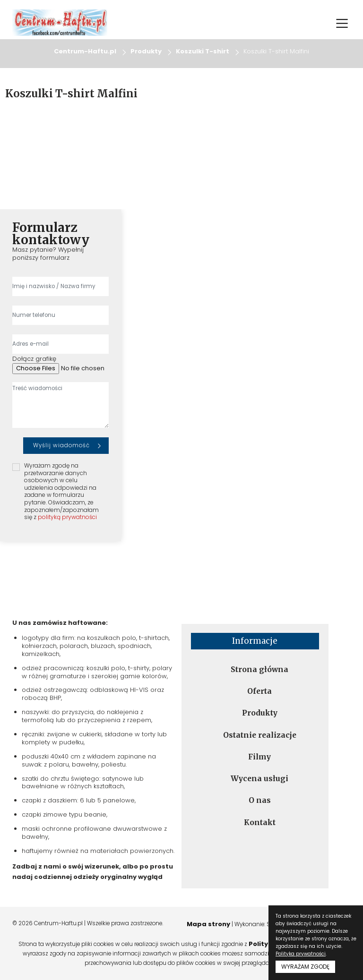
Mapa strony (208, 924)
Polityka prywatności (301, 954)
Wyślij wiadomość (61, 445)
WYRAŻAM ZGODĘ (305, 967)
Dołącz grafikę (34, 359)
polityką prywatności (67, 517)
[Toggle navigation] (342, 23)
